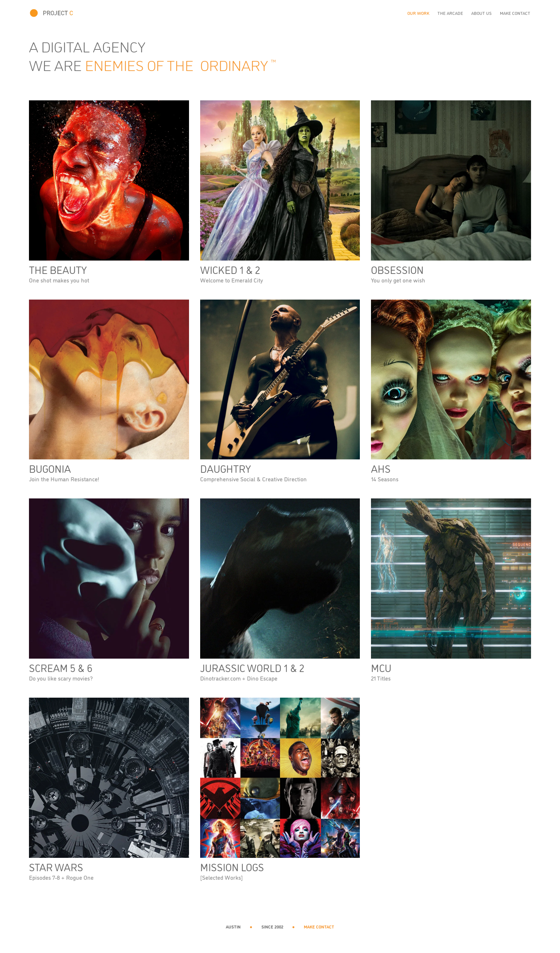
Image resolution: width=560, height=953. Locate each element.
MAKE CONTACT (319, 926)
